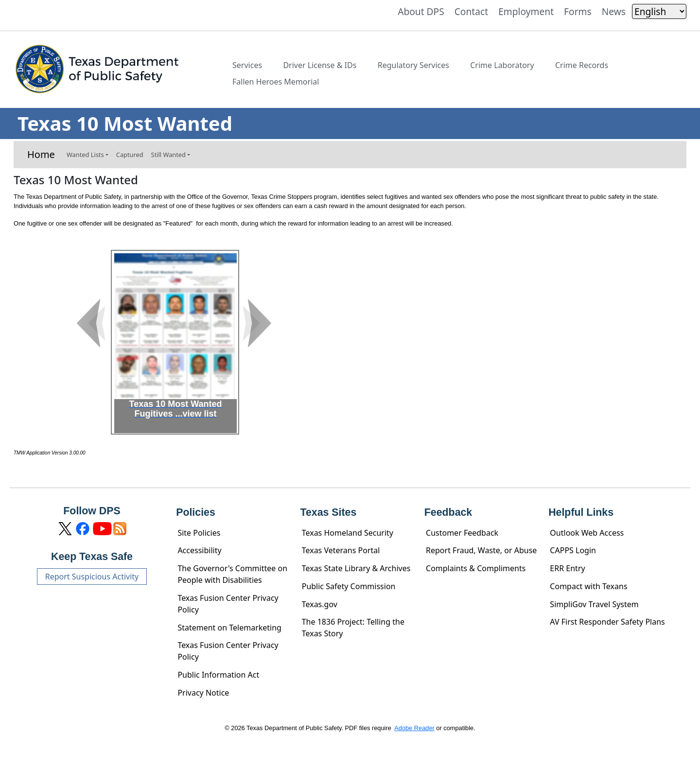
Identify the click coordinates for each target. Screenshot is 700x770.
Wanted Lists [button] (85, 155)
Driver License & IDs (320, 65)
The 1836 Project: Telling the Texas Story (353, 628)
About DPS (421, 11)
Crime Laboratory (502, 65)
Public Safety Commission (349, 586)
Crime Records (582, 65)
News (614, 11)
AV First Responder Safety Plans (607, 622)
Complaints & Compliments (476, 568)
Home (41, 154)
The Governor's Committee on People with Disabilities (232, 574)
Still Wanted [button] (168, 155)
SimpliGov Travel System (594, 604)
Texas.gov (320, 604)
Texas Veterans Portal (341, 550)
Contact (471, 11)
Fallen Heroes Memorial (276, 82)
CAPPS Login (573, 550)
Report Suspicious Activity (92, 577)
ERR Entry (567, 568)
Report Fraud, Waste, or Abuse (481, 550)
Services (247, 65)
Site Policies (199, 533)
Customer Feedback (462, 533)
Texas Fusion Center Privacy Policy (228, 604)
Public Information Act (218, 675)
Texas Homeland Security (348, 533)
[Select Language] (659, 11)
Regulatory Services (413, 65)
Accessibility (199, 550)
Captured (130, 155)
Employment (526, 11)
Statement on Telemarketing (229, 628)
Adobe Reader (414, 728)
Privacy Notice (203, 693)
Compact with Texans (588, 586)
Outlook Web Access (587, 533)
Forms (578, 11)
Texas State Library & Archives (356, 568)
